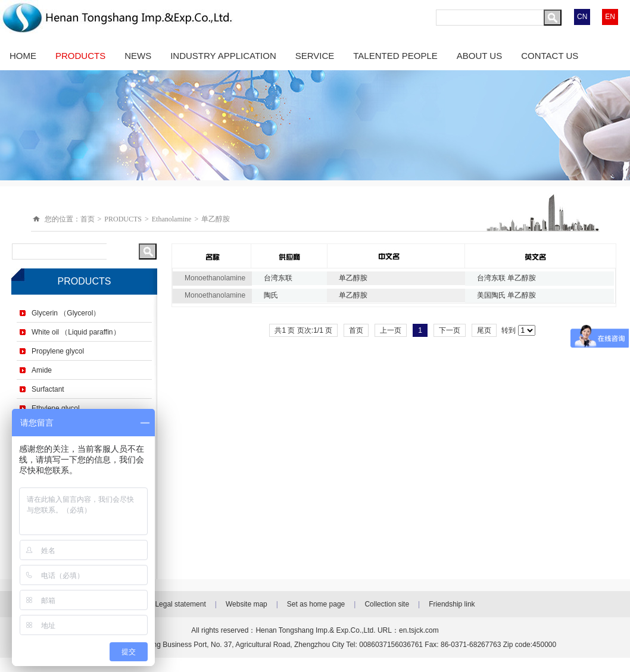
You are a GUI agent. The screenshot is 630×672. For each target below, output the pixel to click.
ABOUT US (479, 56)
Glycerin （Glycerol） (66, 313)
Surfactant (48, 389)
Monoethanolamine (215, 278)
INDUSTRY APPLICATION (223, 56)
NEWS (138, 56)
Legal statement (180, 604)
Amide (42, 370)
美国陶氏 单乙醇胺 (506, 295)
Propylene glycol (58, 351)
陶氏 (271, 295)
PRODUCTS (80, 56)
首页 (88, 219)
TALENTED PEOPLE (395, 56)
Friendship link (452, 604)
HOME (23, 56)
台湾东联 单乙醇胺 (506, 278)
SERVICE (315, 56)
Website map (247, 604)
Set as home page (316, 604)
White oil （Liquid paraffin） (76, 332)
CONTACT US (550, 56)
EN (610, 17)
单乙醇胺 (216, 219)
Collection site (387, 604)
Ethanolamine (172, 219)
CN (582, 17)
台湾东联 (278, 278)
